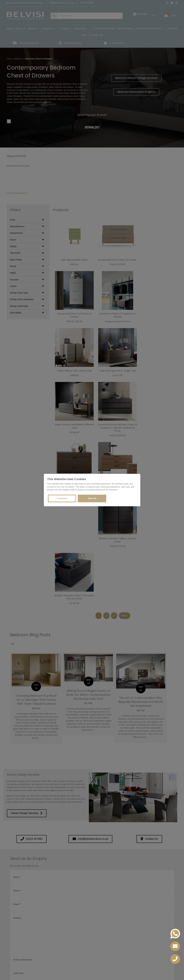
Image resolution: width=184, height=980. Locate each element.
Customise (62, 498)
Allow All (92, 498)
